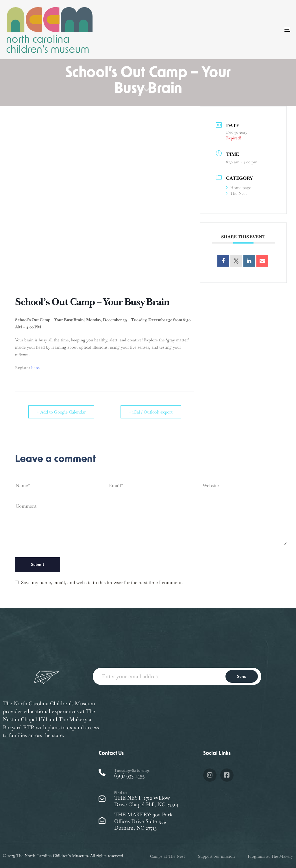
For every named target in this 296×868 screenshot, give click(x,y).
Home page (239, 188)
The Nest (236, 193)
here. (36, 368)
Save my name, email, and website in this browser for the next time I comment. (102, 582)
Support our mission (216, 856)
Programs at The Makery (270, 856)
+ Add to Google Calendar (61, 412)
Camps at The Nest (168, 856)
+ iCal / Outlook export (151, 412)
